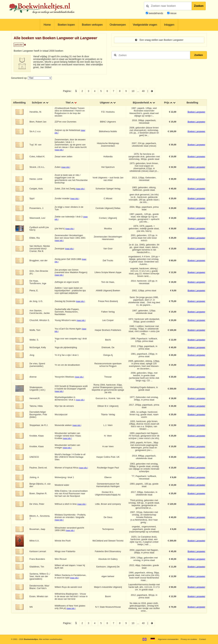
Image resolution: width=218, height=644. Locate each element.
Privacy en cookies (189, 639)
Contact (203, 639)
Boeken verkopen (92, 25)
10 (133, 91)
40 (143, 91)
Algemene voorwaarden (168, 639)
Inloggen (169, 25)
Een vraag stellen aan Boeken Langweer (159, 40)
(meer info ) (59, 150)
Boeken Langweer (196, 112)
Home (47, 25)
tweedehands (156, 13)
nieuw (173, 13)
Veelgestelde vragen (145, 25)
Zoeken (199, 6)
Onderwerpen (118, 25)
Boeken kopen (66, 25)
